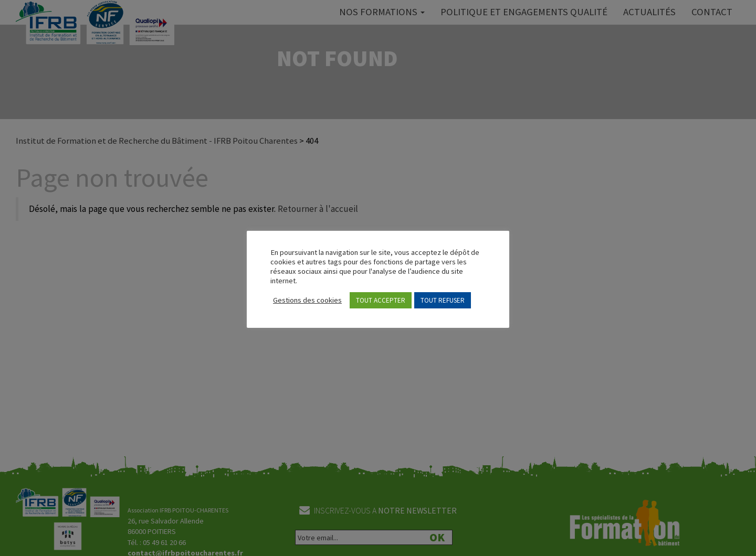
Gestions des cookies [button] (307, 300)
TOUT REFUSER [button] (443, 300)
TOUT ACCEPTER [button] (381, 300)
